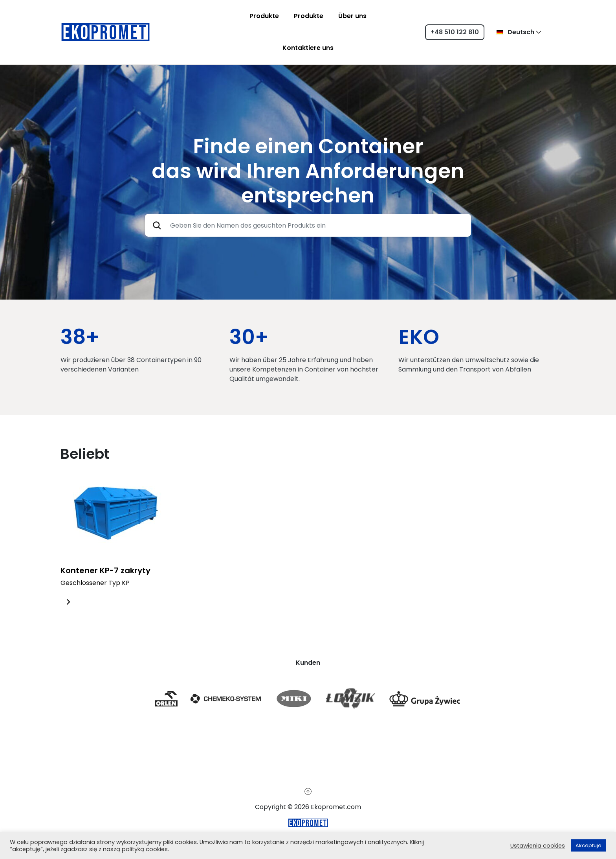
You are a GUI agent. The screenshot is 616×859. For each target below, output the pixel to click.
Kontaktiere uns (308, 48)
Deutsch (515, 32)
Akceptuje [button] (588, 845)
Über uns (352, 16)
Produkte (264, 16)
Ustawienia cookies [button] (538, 846)
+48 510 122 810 (455, 32)
